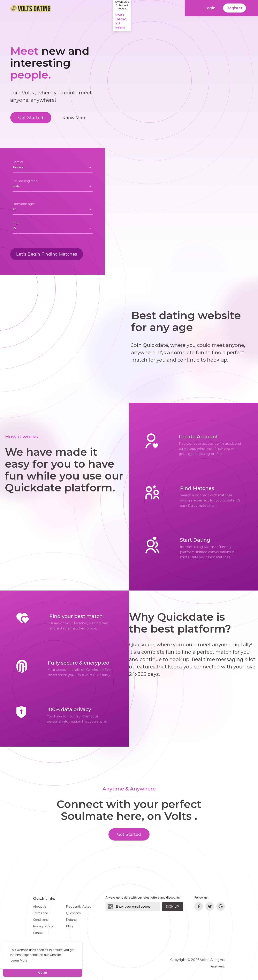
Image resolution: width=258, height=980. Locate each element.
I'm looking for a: (25, 181)
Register (234, 8)
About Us (40, 907)
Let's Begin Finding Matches (47, 254)
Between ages (24, 204)
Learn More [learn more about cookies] (19, 960)
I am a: (18, 162)
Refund (71, 920)
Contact (39, 933)
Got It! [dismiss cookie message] (43, 973)
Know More (74, 118)
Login (209, 8)
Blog (69, 926)
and (16, 223)
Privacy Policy (43, 926)
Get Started (31, 118)
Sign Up (172, 907)
